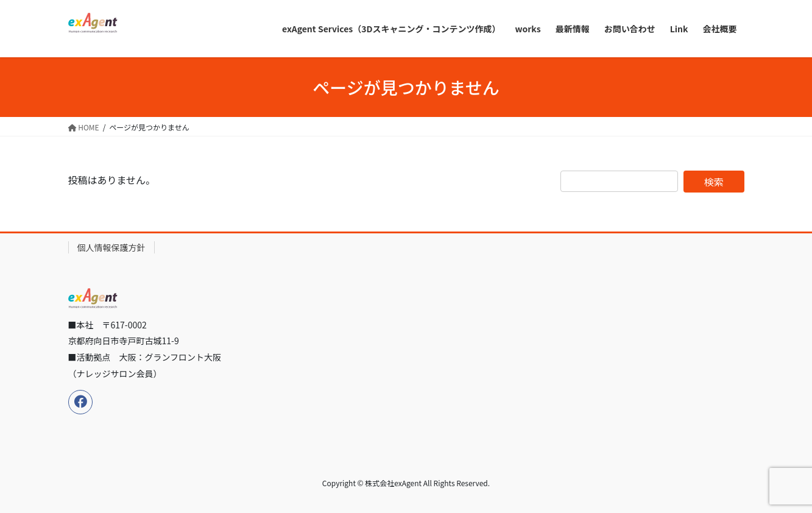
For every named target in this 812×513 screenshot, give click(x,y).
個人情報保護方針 (111, 247)
